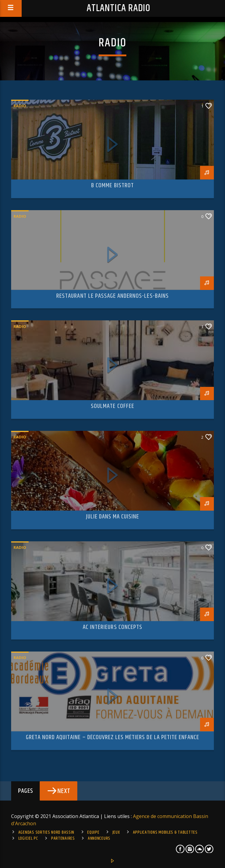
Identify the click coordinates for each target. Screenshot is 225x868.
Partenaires (63, 838)
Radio (20, 106)
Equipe (93, 832)
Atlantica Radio (119, 8)
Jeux (116, 832)
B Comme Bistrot (112, 185)
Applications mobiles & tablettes (165, 832)
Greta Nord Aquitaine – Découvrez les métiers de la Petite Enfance (113, 737)
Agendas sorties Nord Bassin (46, 832)
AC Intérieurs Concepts (112, 627)
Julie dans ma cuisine (113, 517)
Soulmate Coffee (112, 406)
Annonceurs (99, 838)
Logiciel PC (28, 838)
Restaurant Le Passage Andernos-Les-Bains (112, 296)
